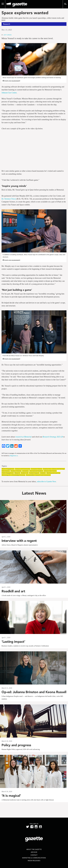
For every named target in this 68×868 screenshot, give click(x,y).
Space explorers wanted (25, 13)
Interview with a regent (19, 541)
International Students (36, 471)
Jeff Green (8, 35)
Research (17, 473)
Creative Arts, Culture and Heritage (54, 469)
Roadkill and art (13, 591)
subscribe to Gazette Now (46, 482)
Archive (34, 852)
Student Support (34, 473)
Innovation (25, 471)
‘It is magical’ (11, 796)
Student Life (25, 473)
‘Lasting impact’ (13, 642)
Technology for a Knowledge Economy (13, 475)
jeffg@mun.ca (14, 456)
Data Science (6, 471)
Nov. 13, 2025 (7, 30)
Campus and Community (23, 469)
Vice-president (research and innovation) (38, 475)
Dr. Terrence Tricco (9, 199)
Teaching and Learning (53, 473)
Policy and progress (16, 745)
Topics (4, 466)
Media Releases (34, 861)
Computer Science (36, 469)
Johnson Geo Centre (9, 93)
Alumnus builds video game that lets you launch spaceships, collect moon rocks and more (33, 19)
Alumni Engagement (8, 469)
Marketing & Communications (34, 858)
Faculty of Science (16, 471)
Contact (34, 855)
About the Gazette (34, 849)
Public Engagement (8, 473)
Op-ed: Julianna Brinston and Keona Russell (34, 692)
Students (43, 473)
